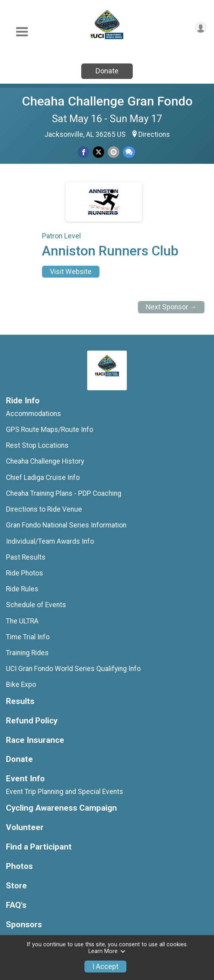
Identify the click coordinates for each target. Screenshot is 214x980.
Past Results (26, 557)
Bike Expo (21, 685)
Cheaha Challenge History (45, 461)
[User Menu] (201, 28)
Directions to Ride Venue (44, 509)
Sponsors (24, 925)
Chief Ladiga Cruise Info (43, 478)
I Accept (105, 967)
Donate (107, 71)
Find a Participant (39, 847)
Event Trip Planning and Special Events (65, 792)
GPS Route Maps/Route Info (50, 430)
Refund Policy (32, 721)
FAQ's (16, 905)
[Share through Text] (129, 152)
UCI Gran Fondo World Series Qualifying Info (73, 669)
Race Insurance (35, 740)
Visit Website (71, 272)
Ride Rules (22, 589)
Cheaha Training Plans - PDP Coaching (64, 493)
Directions (154, 134)
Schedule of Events (36, 605)
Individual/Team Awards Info (50, 541)
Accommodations (33, 414)
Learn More (107, 951)
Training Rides (27, 653)
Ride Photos (25, 573)
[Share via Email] (114, 152)
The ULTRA (22, 621)
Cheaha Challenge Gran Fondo (107, 101)
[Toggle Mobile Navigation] (22, 32)
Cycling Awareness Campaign (61, 808)
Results (20, 701)
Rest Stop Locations (37, 445)
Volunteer (25, 828)
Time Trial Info (28, 637)
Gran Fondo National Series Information (66, 525)
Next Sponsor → (171, 307)
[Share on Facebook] (83, 152)
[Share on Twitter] (98, 152)
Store (16, 886)
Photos (19, 866)
